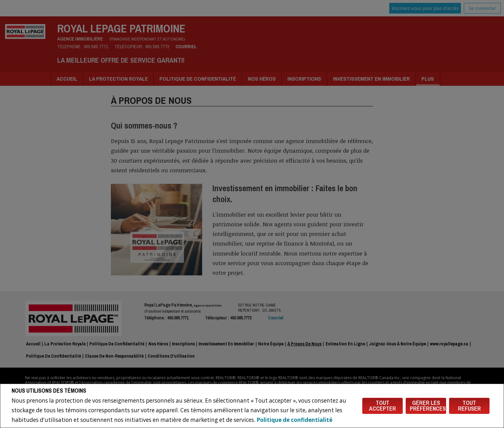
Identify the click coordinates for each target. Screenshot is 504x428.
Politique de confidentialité (294, 420)
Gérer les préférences (428, 406)
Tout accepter (382, 406)
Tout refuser (469, 406)
